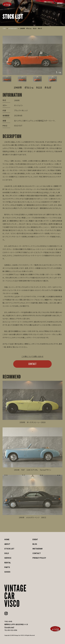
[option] (32, 55)
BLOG (35, 544)
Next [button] (58, 55)
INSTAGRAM (37, 549)
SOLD (7, 553)
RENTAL (8, 563)
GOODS (7, 572)
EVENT (35, 540)
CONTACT (32, 364)
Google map (9, 627)
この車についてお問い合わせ (32, 356)
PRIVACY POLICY (39, 558)
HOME (7, 540)
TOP (4, 28)
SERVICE (8, 558)
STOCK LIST (13, 28)
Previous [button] (7, 55)
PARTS (7, 567)
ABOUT (7, 544)
